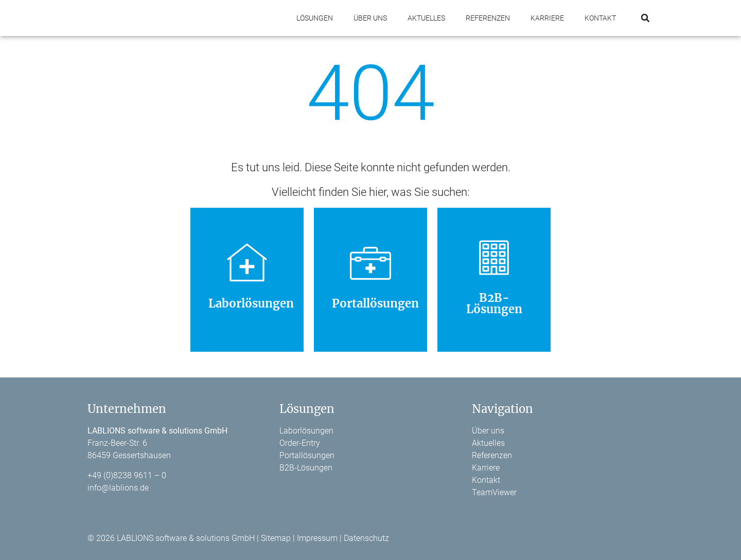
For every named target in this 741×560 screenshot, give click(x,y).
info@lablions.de (118, 488)
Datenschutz (366, 538)
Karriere (547, 18)
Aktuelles (426, 18)
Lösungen (315, 18)
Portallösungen (307, 455)
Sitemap (276, 538)
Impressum (317, 538)
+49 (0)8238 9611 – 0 (127, 475)
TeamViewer (494, 492)
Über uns (370, 18)
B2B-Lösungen (306, 468)
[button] (645, 18)
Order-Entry (300, 443)
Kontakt (600, 18)
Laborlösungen (306, 431)
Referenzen (488, 18)
